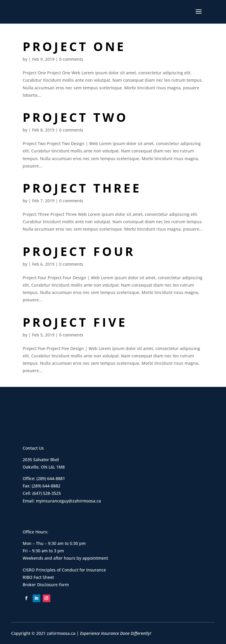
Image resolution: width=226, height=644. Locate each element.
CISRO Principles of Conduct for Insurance (64, 570)
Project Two (75, 117)
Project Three (82, 188)
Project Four (79, 251)
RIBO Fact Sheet (38, 577)
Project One (74, 46)
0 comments (71, 59)
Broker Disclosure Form (46, 585)
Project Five (75, 322)
